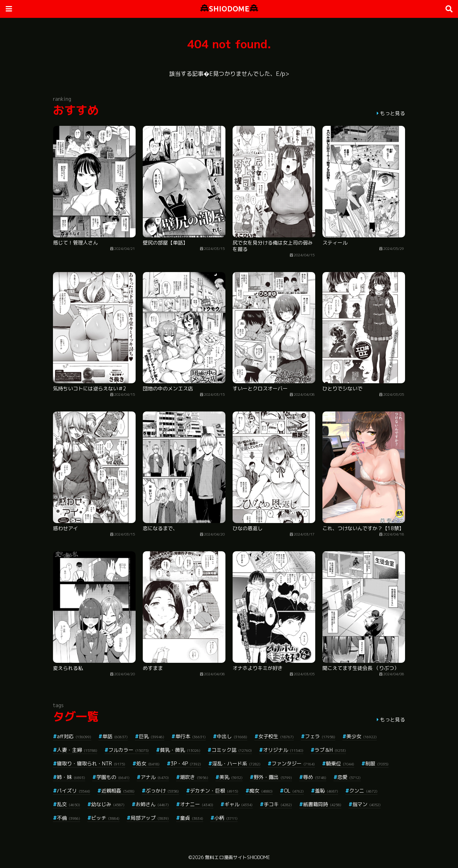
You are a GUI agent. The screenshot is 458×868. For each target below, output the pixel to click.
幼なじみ (108, 804)
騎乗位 (340, 763)
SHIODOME (229, 9)
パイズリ (74, 791)
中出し (232, 736)
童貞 (192, 818)
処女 (148, 763)
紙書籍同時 (322, 804)
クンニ (363, 791)
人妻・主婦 (77, 750)
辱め (315, 777)
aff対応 (74, 736)
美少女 (362, 736)
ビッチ (105, 818)
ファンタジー (293, 763)
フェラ (320, 736)
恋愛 (349, 777)
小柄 (226, 818)
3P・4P (186, 763)
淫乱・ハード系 (236, 763)
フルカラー (129, 750)
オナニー (197, 804)
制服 (377, 763)
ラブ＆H (330, 750)
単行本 (191, 736)
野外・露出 (273, 777)
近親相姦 (118, 791)
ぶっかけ (162, 791)
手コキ (278, 804)
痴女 (261, 791)
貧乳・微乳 (180, 750)
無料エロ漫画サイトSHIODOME (237, 857)
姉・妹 (71, 777)
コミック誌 (232, 750)
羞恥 (327, 791)
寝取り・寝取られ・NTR (91, 763)
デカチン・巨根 (214, 791)
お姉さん (152, 804)
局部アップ (150, 818)
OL (294, 791)
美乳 (231, 777)
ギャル (238, 804)
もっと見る (393, 113)
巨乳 (152, 736)
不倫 (69, 818)
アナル (155, 777)
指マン (367, 804)
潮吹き (194, 777)
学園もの (113, 777)
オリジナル (283, 750)
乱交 (69, 804)
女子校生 (276, 736)
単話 (115, 736)
